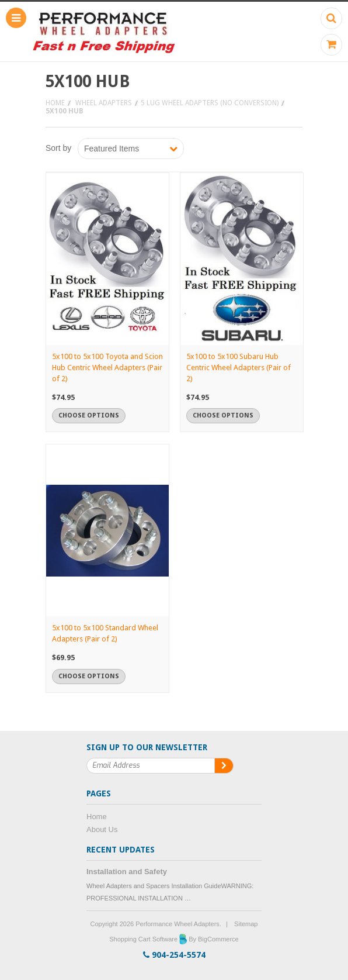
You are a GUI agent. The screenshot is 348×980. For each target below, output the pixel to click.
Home (55, 103)
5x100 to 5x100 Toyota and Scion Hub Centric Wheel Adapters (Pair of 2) (107, 367)
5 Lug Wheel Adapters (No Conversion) (210, 103)
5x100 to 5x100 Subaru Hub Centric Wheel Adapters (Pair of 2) (239, 367)
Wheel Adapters (104, 103)
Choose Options (89, 415)
